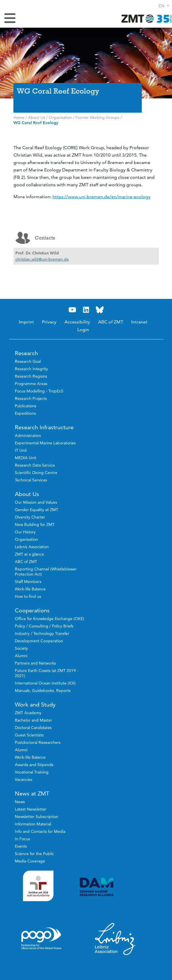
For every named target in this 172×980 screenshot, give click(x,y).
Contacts (35, 238)
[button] (164, 6)
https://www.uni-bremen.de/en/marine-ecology (102, 197)
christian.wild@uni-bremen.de (42, 259)
